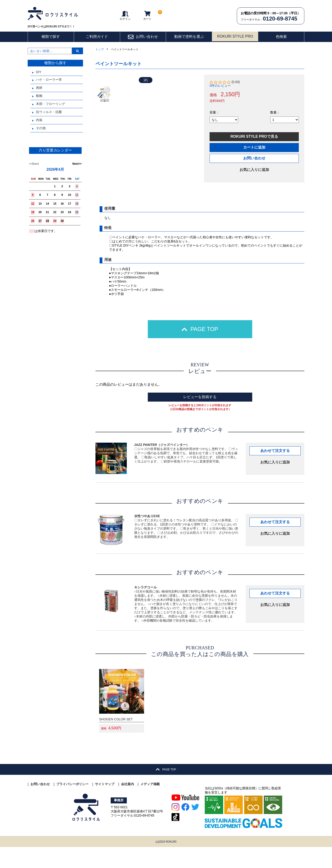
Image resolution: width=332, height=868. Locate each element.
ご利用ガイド (97, 37)
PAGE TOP (200, 350)
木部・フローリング (50, 104)
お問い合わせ (143, 37)
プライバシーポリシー (72, 805)
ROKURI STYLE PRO (235, 36)
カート (147, 16)
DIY (39, 72)
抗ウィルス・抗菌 (49, 112)
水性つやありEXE (147, 537)
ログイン (125, 16)
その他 (41, 128)
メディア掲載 (150, 805)
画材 (39, 88)
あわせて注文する (275, 472)
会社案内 (127, 805)
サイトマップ (105, 805)
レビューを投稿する (200, 418)
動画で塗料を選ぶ (189, 37)
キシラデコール (145, 608)
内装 (39, 120)
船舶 (39, 96)
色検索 (281, 37)
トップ (100, 49)
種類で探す (51, 37)
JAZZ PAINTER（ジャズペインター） (162, 466)
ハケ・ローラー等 (49, 80)
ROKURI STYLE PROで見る (254, 136)
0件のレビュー (220, 86)
